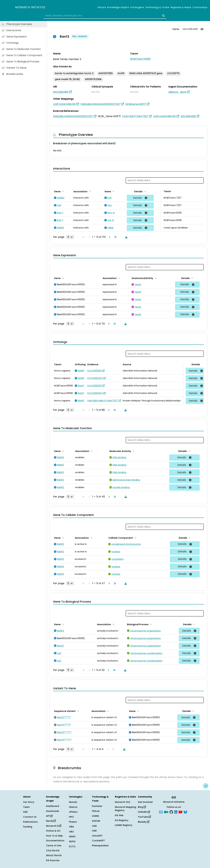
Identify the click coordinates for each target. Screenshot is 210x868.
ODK (94, 831)
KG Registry (122, 820)
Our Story (29, 802)
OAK (94, 826)
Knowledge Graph (118, 7)
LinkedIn (144, 812)
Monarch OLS (122, 802)
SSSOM (96, 821)
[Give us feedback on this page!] (206, 786)
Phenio (73, 822)
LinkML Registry (124, 825)
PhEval (96, 811)
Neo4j (51, 821)
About (102, 7)
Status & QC (53, 831)
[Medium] (166, 812)
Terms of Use (54, 846)
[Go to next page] (109, 237)
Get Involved (145, 802)
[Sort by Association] (89, 191)
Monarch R (54, 826)
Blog (142, 807)
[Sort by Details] (144, 191)
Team (26, 807)
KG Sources (53, 860)
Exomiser (97, 806)
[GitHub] (171, 812)
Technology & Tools (157, 7)
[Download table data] (126, 237)
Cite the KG (53, 851)
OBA (71, 827)
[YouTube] (180, 812)
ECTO (72, 846)
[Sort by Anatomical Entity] (155, 278)
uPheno (73, 812)
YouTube (144, 817)
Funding (28, 827)
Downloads (53, 811)
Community (200, 7)
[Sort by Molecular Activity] (133, 451)
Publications (30, 822)
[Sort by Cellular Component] (135, 538)
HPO (71, 817)
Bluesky (144, 822)
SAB (25, 812)
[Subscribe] (161, 812)
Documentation (55, 841)
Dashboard (53, 806)
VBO (71, 832)
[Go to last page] (115, 237)
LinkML (96, 816)
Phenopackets (100, 846)
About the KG (54, 855)
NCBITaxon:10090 (140, 59)
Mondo (73, 802)
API (49, 816)
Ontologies (137, 7)
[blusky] (185, 812)
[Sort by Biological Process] (150, 624)
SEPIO (72, 841)
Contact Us (30, 817)
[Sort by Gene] (62, 191)
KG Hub (119, 815)
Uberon (73, 807)
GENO (72, 836)
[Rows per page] (70, 237)
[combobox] (105, 16)
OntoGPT (97, 836)
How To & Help (54, 836)
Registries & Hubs (181, 7)
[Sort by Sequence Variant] (77, 711)
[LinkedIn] (176, 812)
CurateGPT (98, 841)
